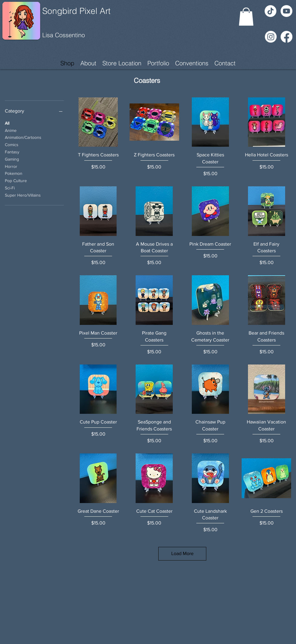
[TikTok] (270, 11)
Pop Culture (16, 180)
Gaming (12, 159)
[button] (246, 17)
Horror (11, 166)
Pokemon (14, 173)
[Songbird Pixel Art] (87, 11)
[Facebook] (286, 37)
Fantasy (12, 151)
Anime (11, 130)
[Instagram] (271, 37)
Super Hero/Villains (23, 195)
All (7, 123)
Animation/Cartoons (23, 137)
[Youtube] (286, 11)
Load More (182, 553)
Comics (12, 144)
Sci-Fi (10, 187)
